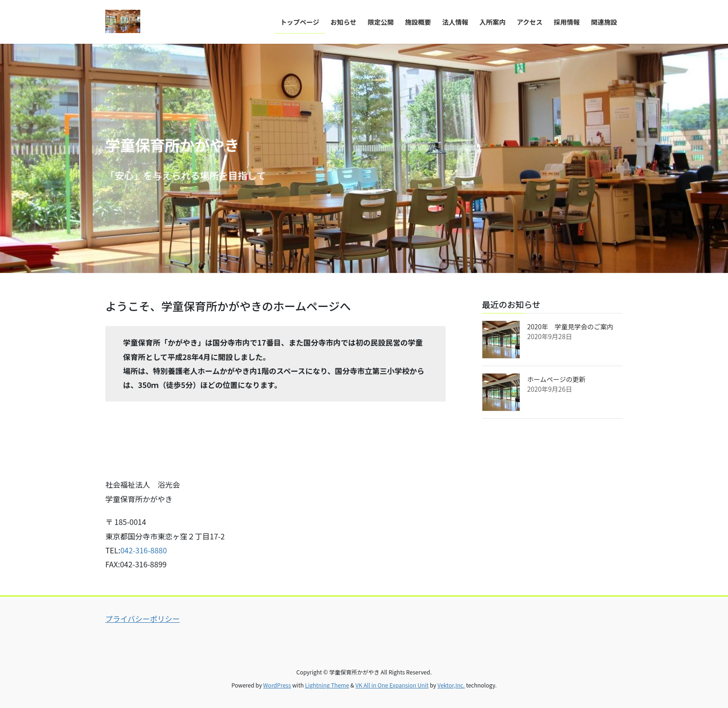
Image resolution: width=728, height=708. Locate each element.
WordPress (277, 685)
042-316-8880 (144, 550)
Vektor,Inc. (451, 685)
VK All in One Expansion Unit (392, 685)
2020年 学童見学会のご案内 (570, 327)
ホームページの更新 (556, 379)
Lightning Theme (327, 685)
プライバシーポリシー (143, 619)
